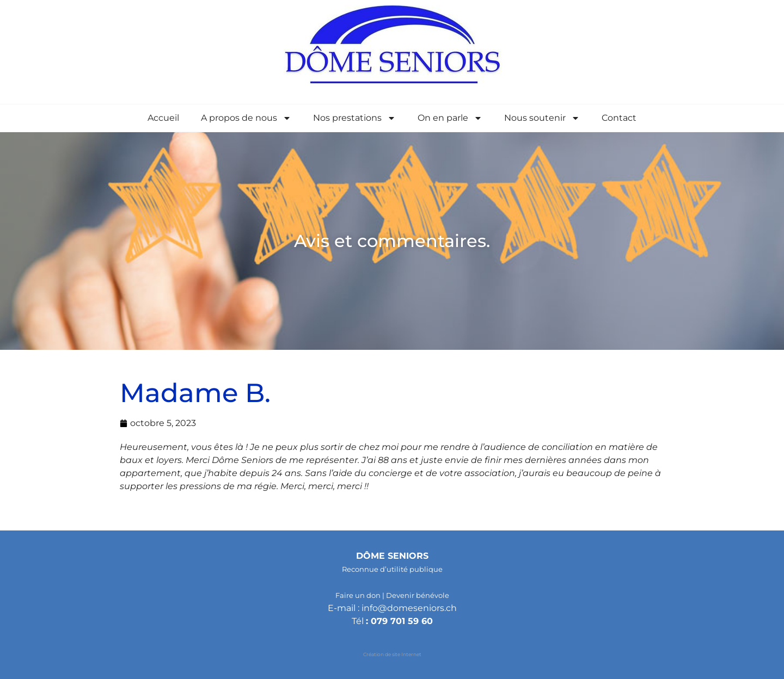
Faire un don (358, 595)
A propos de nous (246, 118)
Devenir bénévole (418, 595)
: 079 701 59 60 (399, 621)
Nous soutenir (542, 118)
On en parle (450, 118)
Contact (619, 118)
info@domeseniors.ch (409, 608)
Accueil (163, 118)
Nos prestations (354, 118)
